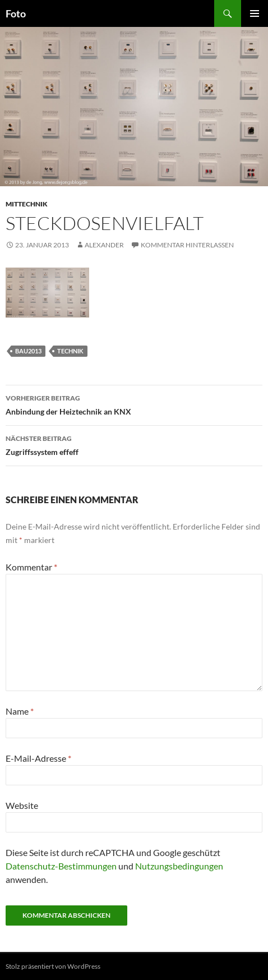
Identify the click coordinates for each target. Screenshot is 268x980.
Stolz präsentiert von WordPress (53, 966)
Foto (16, 13)
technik (70, 351)
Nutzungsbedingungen (179, 866)
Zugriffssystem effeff (134, 444)
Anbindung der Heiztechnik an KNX (134, 404)
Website (22, 805)
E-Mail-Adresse (38, 758)
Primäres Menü (255, 13)
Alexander (104, 245)
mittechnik (27, 204)
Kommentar (31, 567)
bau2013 (28, 351)
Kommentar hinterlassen (187, 245)
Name (20, 711)
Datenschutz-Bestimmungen (61, 866)
